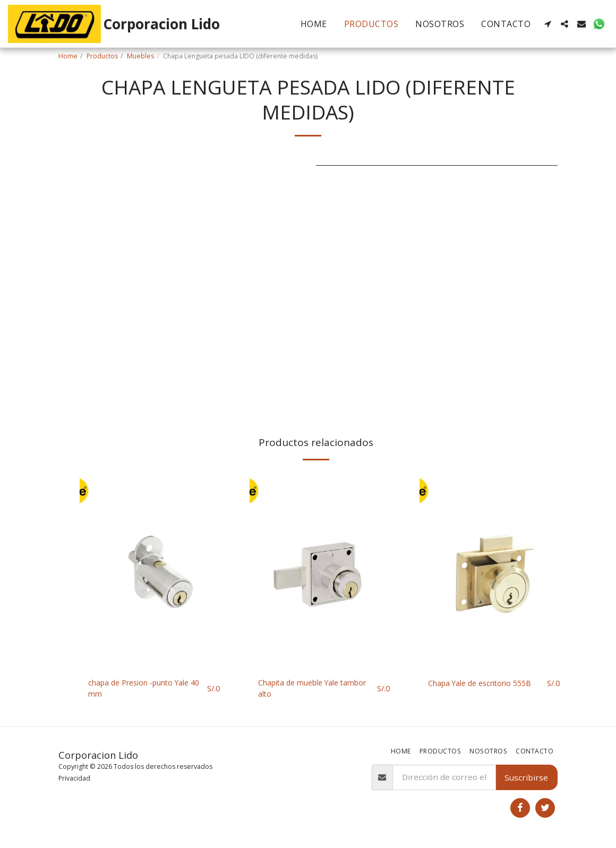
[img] (154, 570)
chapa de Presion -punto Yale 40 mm (145, 689)
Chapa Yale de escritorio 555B (486, 683)
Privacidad (74, 779)
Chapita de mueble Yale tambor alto (303, 689)
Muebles (140, 56)
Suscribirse (526, 778)
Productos (102, 56)
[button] (547, 24)
